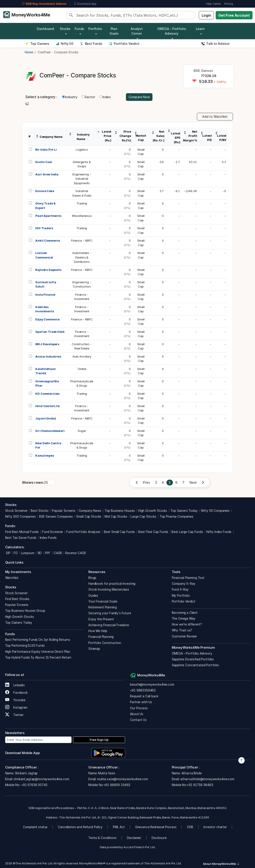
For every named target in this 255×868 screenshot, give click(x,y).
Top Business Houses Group (25, 611)
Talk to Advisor (216, 44)
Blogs (92, 578)
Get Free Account (234, 15)
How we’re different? (187, 624)
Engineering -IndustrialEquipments (82, 179)
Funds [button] (79, 29)
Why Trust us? (182, 630)
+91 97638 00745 (34, 785)
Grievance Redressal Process (156, 827)
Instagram (16, 707)
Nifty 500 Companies (20, 517)
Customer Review (184, 636)
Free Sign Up (99, 740)
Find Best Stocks (17, 599)
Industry (70, 97)
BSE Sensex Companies (56, 517)
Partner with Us (141, 702)
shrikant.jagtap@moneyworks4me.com (41, 779)
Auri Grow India (47, 174)
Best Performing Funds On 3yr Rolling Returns (38, 640)
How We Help (98, 631)
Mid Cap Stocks (116, 517)
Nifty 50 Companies (215, 511)
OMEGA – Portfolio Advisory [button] (171, 31)
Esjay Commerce (47, 319)
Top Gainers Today (184, 511)
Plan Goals (114, 31)
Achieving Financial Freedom (109, 625)
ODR (190, 827)
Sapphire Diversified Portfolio (193, 659)
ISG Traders (44, 228)
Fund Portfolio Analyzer (83, 532)
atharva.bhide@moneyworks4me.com (207, 779)
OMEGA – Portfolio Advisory (192, 653)
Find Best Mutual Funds (22, 532)
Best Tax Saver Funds (21, 538)
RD (40, 553)
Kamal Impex (45, 456)
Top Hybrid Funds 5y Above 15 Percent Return (38, 657)
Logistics (82, 150)
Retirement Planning (103, 607)
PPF (48, 553)
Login (206, 15)
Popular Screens (64, 511)
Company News (90, 511)
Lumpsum (28, 553)
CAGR (58, 553)
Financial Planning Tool (188, 578)
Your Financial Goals (103, 601)
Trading (82, 203)
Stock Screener (16, 511)
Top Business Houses (120, 511)
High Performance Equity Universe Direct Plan (38, 652)
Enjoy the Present (101, 619)
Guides (93, 596)
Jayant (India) (46, 418)
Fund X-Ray (180, 589)
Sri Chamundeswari (50, 431)
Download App (85, 4)
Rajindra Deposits (48, 270)
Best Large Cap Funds (187, 532)
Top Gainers (37, 44)
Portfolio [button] (95, 29)
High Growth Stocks (153, 511)
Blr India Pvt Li (46, 150)
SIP (8, 553)
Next (193, 482)
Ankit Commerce (48, 240)
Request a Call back (144, 696)
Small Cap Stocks (89, 517)
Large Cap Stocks (143, 517)
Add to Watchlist (215, 117)
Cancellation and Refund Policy (80, 827)
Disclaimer (134, 838)
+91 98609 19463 (117, 785)
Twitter (15, 715)
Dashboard (45, 29)
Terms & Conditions (102, 838)
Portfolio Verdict (124, 44)
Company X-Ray (184, 584)
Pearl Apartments (48, 216)
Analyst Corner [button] (137, 31)
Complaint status (35, 827)
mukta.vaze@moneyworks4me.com (123, 779)
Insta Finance (45, 295)
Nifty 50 (65, 44)
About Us (137, 714)
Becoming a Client (185, 613)
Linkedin (15, 685)
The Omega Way (184, 619)
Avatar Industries (48, 356)
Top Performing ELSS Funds (25, 646)
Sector (88, 97)
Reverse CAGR (75, 553)
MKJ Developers (47, 344)
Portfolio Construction (105, 643)
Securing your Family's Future (110, 613)
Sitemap (94, 649)
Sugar (82, 431)
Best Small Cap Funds (119, 532)
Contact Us (138, 720)
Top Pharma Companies (177, 517)
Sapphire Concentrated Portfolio (195, 665)
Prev (146, 482)
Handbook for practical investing (112, 584)
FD (16, 553)
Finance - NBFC (82, 240)
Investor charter (215, 827)
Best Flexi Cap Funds (153, 532)
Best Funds (91, 44)
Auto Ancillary (82, 356)
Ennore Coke (45, 191)
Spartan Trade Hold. (50, 332)
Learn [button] (200, 29)
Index (105, 97)
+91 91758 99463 (200, 785)
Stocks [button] (65, 29)
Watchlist (12, 578)
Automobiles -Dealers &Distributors (82, 257)
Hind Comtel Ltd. (48, 406)
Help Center (213, 4)
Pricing (229, 4)
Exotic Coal (44, 162)
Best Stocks (40, 511)
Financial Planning (101, 637)
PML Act (119, 827)
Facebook (17, 693)
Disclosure (159, 838)
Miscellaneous (82, 216)
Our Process (139, 708)
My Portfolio (181, 596)
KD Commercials (47, 394)
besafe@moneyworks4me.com (152, 684)
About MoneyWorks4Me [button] (221, 864)
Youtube (15, 700)
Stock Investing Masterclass (109, 589)
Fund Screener (53, 532)
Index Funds (48, 538)
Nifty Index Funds (219, 532)
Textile (82, 369)
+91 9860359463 (143, 690)
